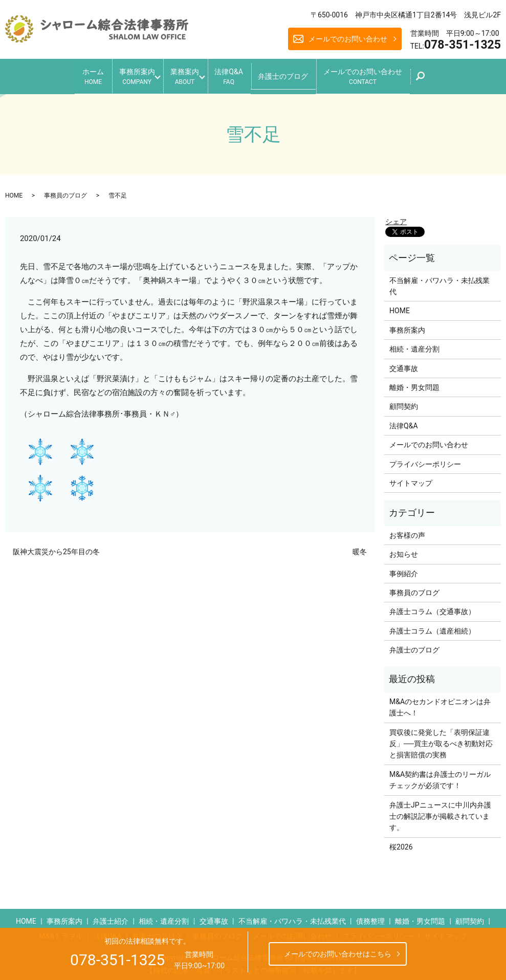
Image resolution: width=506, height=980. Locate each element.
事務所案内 (124, 74)
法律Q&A (235, 74)
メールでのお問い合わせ (348, 39)
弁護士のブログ (296, 74)
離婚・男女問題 (414, 383)
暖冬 (360, 548)
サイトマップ (411, 479)
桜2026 (401, 842)
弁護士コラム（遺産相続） (432, 626)
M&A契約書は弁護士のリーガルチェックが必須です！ (440, 775)
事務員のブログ (65, 191)
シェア (396, 217)
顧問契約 (404, 402)
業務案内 (182, 74)
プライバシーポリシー (425, 460)
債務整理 (370, 917)
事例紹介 (404, 569)
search (448, 77)
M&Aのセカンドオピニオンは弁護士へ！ (440, 703)
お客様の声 (407, 531)
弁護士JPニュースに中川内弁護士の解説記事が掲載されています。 (440, 812)
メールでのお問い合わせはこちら (338, 954)
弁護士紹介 (111, 917)
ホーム (74, 74)
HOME (14, 191)
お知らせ (404, 550)
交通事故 (404, 364)
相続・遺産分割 (414, 345)
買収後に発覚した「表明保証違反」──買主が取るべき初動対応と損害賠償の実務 (441, 739)
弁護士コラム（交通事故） (432, 607)
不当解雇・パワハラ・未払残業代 (439, 281)
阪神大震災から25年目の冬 (56, 548)
